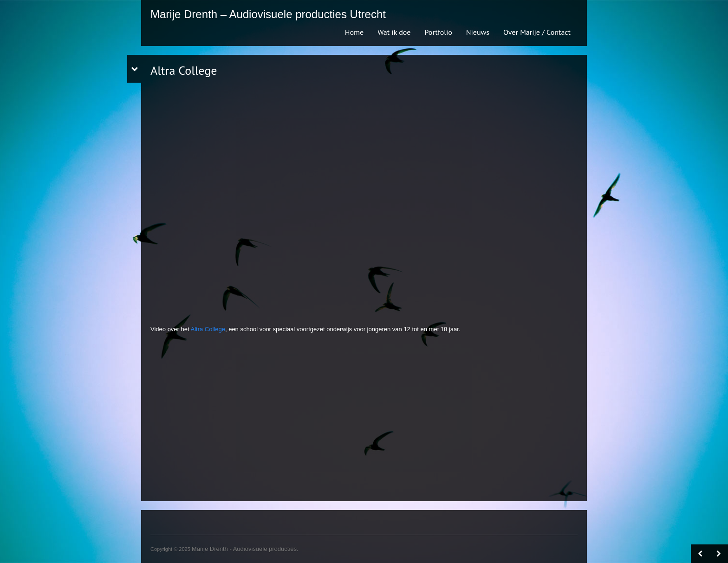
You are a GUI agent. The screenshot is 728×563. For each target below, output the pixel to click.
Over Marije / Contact (537, 32)
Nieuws (478, 32)
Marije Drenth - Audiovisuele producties (244, 549)
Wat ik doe (394, 32)
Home (354, 32)
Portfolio (438, 32)
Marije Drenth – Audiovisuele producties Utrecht (268, 14)
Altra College (208, 329)
